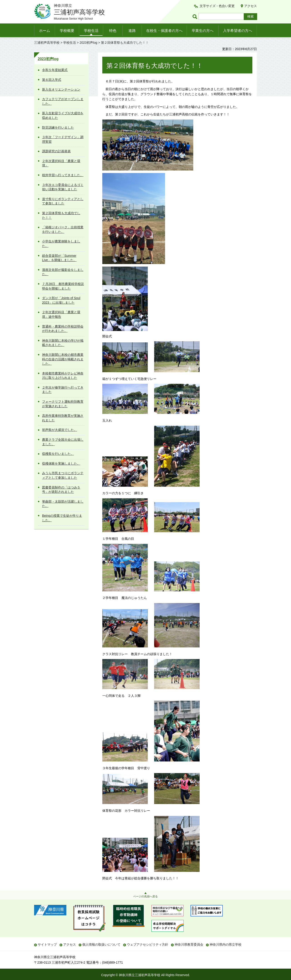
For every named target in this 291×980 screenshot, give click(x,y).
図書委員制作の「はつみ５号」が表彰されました (61, 490)
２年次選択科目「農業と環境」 (61, 163)
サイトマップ (47, 944)
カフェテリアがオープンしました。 (63, 101)
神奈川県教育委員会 (189, 944)
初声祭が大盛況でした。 (60, 430)
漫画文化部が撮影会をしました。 (63, 272)
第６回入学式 (52, 80)
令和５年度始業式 (55, 70)
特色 (113, 31)
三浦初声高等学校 (47, 43)
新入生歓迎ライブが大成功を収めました (63, 115)
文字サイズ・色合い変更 (217, 6)
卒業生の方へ (203, 31)
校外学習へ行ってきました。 (63, 175)
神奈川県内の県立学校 (226, 944)
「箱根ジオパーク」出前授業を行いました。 (63, 229)
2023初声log (88, 43)
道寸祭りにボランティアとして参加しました (63, 201)
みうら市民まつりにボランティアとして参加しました (63, 475)
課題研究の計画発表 (56, 151)
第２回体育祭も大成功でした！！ (61, 215)
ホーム (45, 31)
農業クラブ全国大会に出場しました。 (63, 442)
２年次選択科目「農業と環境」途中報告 (61, 314)
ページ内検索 (196, 17)
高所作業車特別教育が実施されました (63, 418)
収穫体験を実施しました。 (61, 463)
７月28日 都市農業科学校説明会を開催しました (63, 286)
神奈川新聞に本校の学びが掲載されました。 (63, 343)
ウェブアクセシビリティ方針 (148, 944)
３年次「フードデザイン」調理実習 (63, 139)
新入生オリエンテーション (61, 89)
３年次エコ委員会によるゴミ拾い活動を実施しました (63, 187)
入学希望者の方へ (238, 31)
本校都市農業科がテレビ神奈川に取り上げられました (63, 376)
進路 (132, 31)
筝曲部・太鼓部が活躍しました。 (63, 504)
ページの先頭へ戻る (145, 896)
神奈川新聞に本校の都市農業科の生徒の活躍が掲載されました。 (63, 359)
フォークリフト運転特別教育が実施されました (63, 404)
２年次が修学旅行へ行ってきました (63, 390)
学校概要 (67, 31)
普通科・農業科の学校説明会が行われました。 (63, 329)
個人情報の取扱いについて (101, 944)
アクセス (251, 6)
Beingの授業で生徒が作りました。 (62, 518)
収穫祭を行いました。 (58, 454)
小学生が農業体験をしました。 (61, 244)
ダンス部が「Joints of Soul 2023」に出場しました (61, 300)
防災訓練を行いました (58, 127)
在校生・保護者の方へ (164, 31)
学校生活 (91, 31)
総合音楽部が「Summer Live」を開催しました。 (59, 258)
